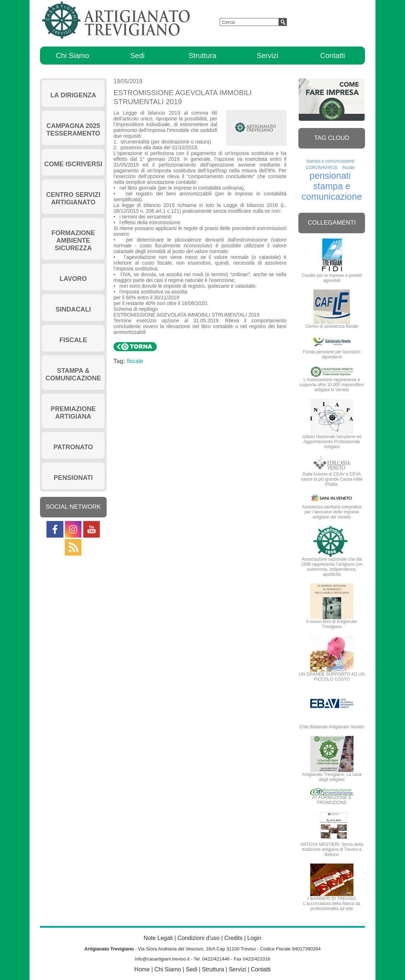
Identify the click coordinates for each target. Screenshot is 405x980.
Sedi (137, 56)
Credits (234, 938)
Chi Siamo (72, 56)
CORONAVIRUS (321, 168)
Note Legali (158, 938)
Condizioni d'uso (199, 938)
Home (142, 969)
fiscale (138, 361)
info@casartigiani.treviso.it (162, 959)
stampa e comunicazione (332, 191)
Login (254, 938)
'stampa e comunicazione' (330, 161)
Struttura (203, 56)
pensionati (330, 176)
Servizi (267, 56)
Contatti (332, 56)
